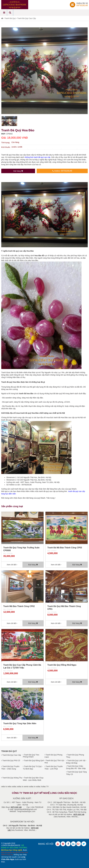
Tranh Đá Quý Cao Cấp (26, 18)
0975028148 (82, 5)
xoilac (14, 787)
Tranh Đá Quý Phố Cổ (11, 761)
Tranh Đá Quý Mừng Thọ (12, 778)
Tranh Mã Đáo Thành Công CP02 (19, 606)
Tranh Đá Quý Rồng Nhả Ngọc (62, 665)
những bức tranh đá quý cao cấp (38, 157)
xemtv (26, 787)
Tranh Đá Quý (10, 18)
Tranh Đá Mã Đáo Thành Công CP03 (65, 548)
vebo (9, 787)
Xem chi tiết (12, 565)
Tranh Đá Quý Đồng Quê (33, 761)
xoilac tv (20, 787)
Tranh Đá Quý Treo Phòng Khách (31, 756)
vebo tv (4, 787)
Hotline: (62, 171)
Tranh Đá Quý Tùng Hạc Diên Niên (20, 723)
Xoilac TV (45, 787)
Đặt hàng (18, 171)
